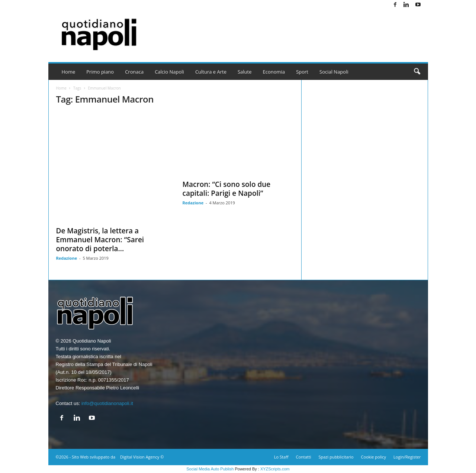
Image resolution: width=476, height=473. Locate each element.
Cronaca (134, 72)
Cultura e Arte (211, 72)
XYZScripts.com (275, 469)
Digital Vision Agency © (142, 457)
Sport (302, 72)
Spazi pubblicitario (336, 457)
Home (69, 72)
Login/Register (407, 457)
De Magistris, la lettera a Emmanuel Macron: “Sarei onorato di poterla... (100, 240)
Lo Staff (281, 457)
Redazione (67, 258)
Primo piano (100, 72)
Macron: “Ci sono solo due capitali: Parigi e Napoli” (227, 189)
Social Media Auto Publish (210, 469)
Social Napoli (334, 72)
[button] (417, 72)
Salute (245, 72)
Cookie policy (374, 457)
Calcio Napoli (169, 72)
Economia (274, 72)
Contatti (304, 457)
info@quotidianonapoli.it (107, 403)
